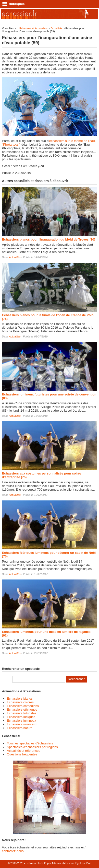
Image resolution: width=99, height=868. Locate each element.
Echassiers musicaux (22, 724)
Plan (89, 863)
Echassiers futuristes (22, 713)
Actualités (57, 28)
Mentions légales (73, 863)
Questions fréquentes (22, 754)
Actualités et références (24, 751)
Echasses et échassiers (34, 28)
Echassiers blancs (20, 699)
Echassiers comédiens (23, 706)
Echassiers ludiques (21, 717)
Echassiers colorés (20, 702)
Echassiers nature (20, 728)
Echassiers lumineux (21, 721)
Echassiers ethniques (22, 710)
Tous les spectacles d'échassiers (30, 743)
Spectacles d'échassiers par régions (32, 747)
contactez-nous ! (14, 851)
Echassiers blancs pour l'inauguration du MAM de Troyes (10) (49, 239)
